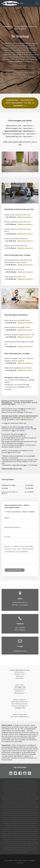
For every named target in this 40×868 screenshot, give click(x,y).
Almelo (35, 830)
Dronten (35, 836)
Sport (29, 809)
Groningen (7, 827)
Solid (36, 805)
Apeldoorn (25, 832)
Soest (33, 846)
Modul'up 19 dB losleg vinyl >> (20, 706)
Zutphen (22, 852)
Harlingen (20, 840)
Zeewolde (30, 850)
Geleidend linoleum (8, 813)
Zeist (35, 850)
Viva (16, 815)
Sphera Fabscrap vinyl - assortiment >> (20, 137)
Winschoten (23, 850)
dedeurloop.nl (22, 861)
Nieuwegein (24, 844)
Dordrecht (23, 836)
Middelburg (17, 844)
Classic (27, 823)
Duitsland (4, 838)
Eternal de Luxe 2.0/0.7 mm (14, 270)
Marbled (4, 805)
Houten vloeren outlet (13, 785)
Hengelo (34, 840)
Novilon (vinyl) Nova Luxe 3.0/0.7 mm (18, 222)
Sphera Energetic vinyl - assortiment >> (20, 128)
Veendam (30, 848)
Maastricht (5, 844)
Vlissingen (10, 850)
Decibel (18, 811)
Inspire (4, 803)
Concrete (9, 807)
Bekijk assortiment (24, 234)
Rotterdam (23, 846)
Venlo (35, 848)
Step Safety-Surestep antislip (20, 817)
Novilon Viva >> (20, 676)
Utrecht (11, 830)
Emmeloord (18, 838)
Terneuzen (14, 848)
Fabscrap (27, 821)
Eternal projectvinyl (31, 815)
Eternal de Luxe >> (20, 691)
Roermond (8, 846)
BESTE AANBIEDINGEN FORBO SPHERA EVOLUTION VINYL (20, 74)
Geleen (5, 840)
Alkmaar (30, 830)
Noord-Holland (31, 827)
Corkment (24, 811)
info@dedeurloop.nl (20, 651)
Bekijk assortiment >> (25, 217)
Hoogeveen (6, 842)
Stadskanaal (7, 848)
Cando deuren (22, 795)
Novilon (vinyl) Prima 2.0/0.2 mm (16, 246)
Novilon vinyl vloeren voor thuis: (20, 670)
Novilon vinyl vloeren (18, 787)
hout (29, 229)
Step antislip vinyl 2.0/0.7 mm (15, 277)
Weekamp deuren (8, 799)
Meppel (11, 844)
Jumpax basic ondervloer (17, 823)
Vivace (17, 805)
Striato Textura (16, 809)
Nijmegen (31, 844)
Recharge (9, 803)
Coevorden (14, 834)
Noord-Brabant (21, 827)
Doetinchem (16, 836)
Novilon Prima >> (20, 685)
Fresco (13, 805)
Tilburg (24, 848)
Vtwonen (35, 803)
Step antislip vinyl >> (20, 693)
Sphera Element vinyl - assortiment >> (20, 126)
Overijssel (5, 830)
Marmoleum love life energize (27, 801)
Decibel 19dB (12, 819)
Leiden (29, 842)
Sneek (28, 846)
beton (7, 231)
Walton (22, 807)
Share (20, 803)
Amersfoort (10, 832)
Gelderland (33, 825)
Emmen (24, 838)
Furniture (22, 813)
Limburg (14, 827)
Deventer (9, 836)
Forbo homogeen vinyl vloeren (20, 121)
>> (33, 234)
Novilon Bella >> (20, 678)
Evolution (11, 821)
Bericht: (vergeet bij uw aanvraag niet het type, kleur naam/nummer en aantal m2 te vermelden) (19, 549)
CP (30, 823)
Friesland (26, 825)
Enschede (30, 838)
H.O (22, 3)
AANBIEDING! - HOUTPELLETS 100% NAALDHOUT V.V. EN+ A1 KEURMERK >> (20, 103)
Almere (4, 832)
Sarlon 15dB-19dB (22, 819)
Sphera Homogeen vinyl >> (20, 715)
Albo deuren (18, 793)
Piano (14, 807)
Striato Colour (34, 807)
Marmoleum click (27, 803)
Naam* (7, 518)
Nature (9, 825)
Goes (10, 840)
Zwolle (27, 852)
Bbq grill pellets (30, 789)
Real (9, 805)
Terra (26, 805)
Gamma (36, 838)
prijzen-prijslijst (26, 793)
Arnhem (31, 832)
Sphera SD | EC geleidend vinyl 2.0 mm (18, 368)
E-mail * (8, 537)
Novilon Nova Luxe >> (20, 674)
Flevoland (20, 825)
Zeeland (16, 830)
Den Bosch (25, 834)
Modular (24, 809)
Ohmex (16, 813)
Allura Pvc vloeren (25, 785)
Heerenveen (27, 840)
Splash (22, 805)
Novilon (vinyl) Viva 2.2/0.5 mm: (16, 229)
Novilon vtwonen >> (20, 672)
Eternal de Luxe (6, 817)
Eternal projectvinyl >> (20, 689)
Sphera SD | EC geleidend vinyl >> (20, 717)
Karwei (17, 842)
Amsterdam (18, 832)
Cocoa (4, 807)
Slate (18, 807)
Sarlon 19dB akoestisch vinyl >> (20, 704)
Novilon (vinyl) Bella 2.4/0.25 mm (16, 239)
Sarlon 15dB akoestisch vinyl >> (20, 702)
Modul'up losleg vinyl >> (20, 700)
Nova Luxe (11, 815)
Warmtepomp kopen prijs (11, 801)
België (4, 834)
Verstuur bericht (15, 570)
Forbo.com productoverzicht (21, 781)
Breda (8, 834)
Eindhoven (11, 838)
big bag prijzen (20, 789)
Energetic (5, 821)
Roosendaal (15, 846)
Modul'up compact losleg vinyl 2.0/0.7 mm (20, 335)
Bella (19, 815)
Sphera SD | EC (19, 821)
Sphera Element (32, 819)
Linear (27, 807)
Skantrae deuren (6, 797)
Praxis (36, 844)
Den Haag (32, 834)
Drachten (30, 836)
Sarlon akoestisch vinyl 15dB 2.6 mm (17, 320)
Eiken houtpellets (10, 789)
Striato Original (7, 809)
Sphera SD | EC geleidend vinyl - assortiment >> (20, 134)
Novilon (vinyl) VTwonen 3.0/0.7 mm (17, 215)
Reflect (15, 803)
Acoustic (12, 811)
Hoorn (12, 842)
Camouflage (29, 813)
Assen (36, 832)
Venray (5, 850)
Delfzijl (20, 834)
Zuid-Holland (23, 830)
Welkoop (17, 850)
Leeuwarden (23, 842)
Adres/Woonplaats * (13, 527)
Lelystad (34, 842)
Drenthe (14, 825)
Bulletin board (31, 811)
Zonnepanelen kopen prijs (30, 799)
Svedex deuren (25, 797)
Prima (23, 815)
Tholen (19, 848)
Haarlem (15, 840)
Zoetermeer (15, 852)
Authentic (31, 805)
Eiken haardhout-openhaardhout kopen (22, 791)
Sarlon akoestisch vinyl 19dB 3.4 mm (17, 328)
